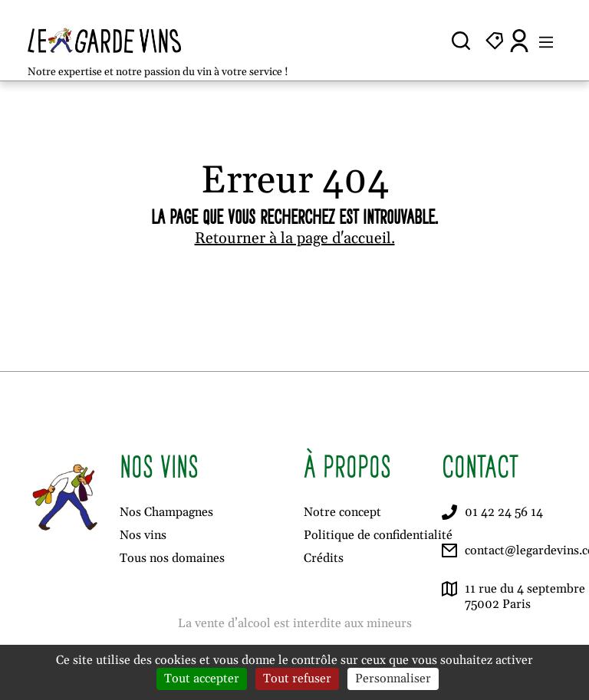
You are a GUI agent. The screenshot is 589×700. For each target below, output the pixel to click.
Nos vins (143, 535)
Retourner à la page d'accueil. (295, 238)
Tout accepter (202, 679)
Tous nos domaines (172, 558)
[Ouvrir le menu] (546, 41)
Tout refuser (297, 679)
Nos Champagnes (166, 512)
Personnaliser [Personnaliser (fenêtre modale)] (393, 679)
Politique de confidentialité (378, 535)
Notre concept (342, 512)
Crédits (324, 558)
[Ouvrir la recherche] (461, 41)
